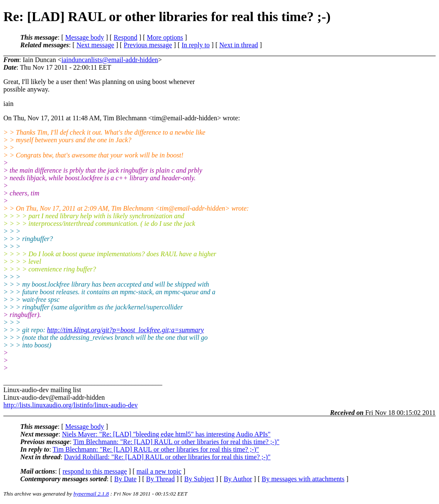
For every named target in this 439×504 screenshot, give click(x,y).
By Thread (161, 479)
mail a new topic (159, 471)
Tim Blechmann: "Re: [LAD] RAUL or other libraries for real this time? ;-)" (176, 442)
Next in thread (239, 45)
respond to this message (95, 471)
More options (165, 37)
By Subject (199, 479)
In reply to (196, 45)
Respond (125, 37)
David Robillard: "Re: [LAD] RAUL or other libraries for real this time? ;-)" (168, 457)
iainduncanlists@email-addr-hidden (110, 60)
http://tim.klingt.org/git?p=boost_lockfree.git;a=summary (125, 330)
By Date (125, 479)
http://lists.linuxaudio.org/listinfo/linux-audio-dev (71, 405)
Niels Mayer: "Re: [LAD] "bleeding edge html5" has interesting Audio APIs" (166, 434)
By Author (238, 479)
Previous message (148, 45)
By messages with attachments (303, 479)
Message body (85, 37)
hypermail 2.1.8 (91, 494)
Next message (95, 45)
